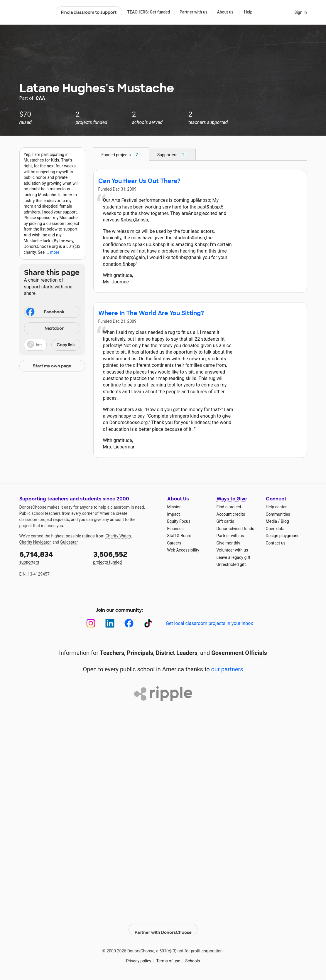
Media (272, 521)
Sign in (301, 12)
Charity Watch (118, 536)
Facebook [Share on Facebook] (45, 312)
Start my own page (52, 366)
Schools (192, 957)
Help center (276, 507)
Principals (140, 653)
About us (225, 12)
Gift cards (226, 521)
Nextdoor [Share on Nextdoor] (45, 329)
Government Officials (239, 653)
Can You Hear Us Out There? (139, 181)
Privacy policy (139, 957)
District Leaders (177, 653)
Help (248, 12)
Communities (278, 514)
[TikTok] (148, 623)
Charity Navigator (35, 542)
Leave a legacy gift (234, 557)
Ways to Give (232, 499)
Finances (175, 529)
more (55, 252)
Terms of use (168, 957)
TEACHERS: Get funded (148, 12)
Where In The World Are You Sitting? (151, 313)
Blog (285, 521)
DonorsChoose (35, 12)
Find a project (229, 507)
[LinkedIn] (110, 623)
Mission (174, 507)
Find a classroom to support (89, 12)
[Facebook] (129, 623)
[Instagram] (91, 623)
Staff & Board (179, 536)
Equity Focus (179, 521)
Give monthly (228, 543)
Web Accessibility (183, 550)
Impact (174, 514)
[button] (52, 345)
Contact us (276, 543)
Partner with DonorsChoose (163, 925)
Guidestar (69, 542)
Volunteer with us (232, 550)
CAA (40, 98)
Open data (275, 529)
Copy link (66, 345)
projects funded (126, 557)
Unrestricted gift (231, 564)
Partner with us (194, 12)
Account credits (231, 514)
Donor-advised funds (235, 529)
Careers (174, 543)
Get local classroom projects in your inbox (209, 623)
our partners (227, 669)
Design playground (283, 536)
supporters (52, 557)
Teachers (112, 653)
